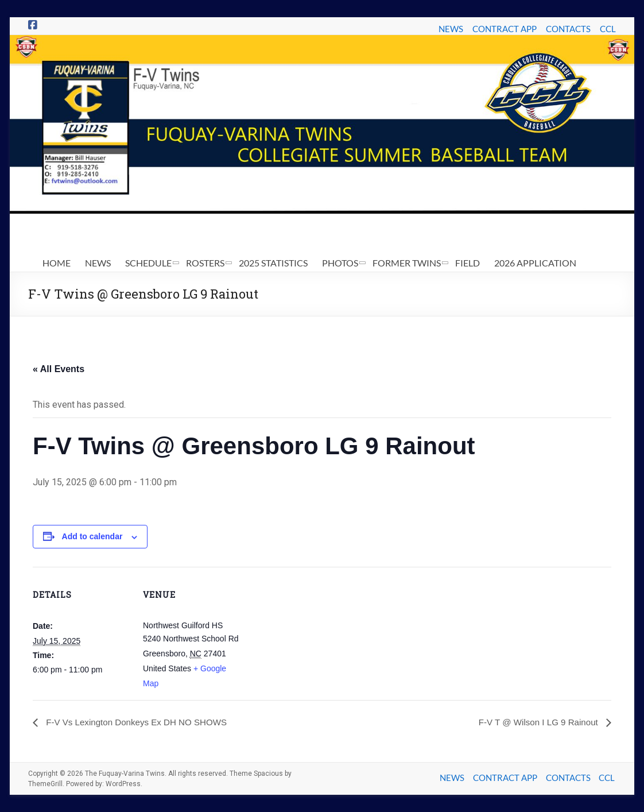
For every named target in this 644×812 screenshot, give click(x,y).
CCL (608, 29)
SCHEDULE (148, 263)
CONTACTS (568, 29)
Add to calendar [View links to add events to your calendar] (92, 536)
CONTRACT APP (505, 29)
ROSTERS (205, 263)
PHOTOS (340, 263)
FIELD (468, 263)
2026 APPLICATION (535, 263)
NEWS (451, 29)
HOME (57, 263)
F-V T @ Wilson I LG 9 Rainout (536, 722)
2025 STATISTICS (273, 263)
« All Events (59, 369)
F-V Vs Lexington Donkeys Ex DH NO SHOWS (141, 722)
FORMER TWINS (407, 263)
